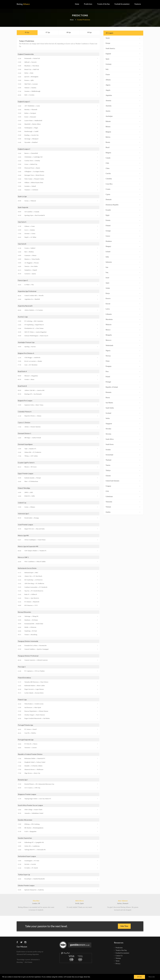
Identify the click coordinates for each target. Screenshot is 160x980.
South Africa (123, 439)
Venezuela (123, 502)
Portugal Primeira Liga (25, 725)
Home (77, 4)
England (123, 53)
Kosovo (123, 298)
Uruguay (123, 486)
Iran (123, 267)
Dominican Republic (123, 205)
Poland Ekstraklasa (24, 678)
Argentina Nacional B (25, 306)
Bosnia (123, 142)
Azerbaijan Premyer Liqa (26, 342)
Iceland (123, 251)
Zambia (123, 512)
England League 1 (24, 102)
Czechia (123, 173)
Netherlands (123, 345)
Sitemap (118, 958)
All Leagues (109, 33)
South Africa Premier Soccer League (30, 805)
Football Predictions (84, 20)
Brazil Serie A (22, 371)
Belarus (123, 126)
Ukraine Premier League (26, 885)
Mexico (123, 330)
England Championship (26, 54)
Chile (123, 163)
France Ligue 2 (23, 280)
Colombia (123, 178)
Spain (123, 59)
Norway (123, 356)
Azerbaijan (123, 116)
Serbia (123, 418)
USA (123, 491)
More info (152, 977)
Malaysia (123, 324)
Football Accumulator (122, 4)
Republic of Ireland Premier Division (30, 754)
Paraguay (123, 366)
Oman (123, 361)
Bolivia (123, 137)
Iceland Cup (22, 503)
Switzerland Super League (27, 856)
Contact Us (119, 956)
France (123, 74)
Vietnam (123, 507)
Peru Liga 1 (22, 667)
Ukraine (123, 475)
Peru (123, 371)
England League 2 (24, 149)
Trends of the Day (103, 4)
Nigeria (123, 350)
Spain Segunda (23, 207)
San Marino (123, 402)
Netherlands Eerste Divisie (27, 568)
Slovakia (123, 428)
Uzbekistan (123, 496)
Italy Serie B (22, 244)
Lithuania (123, 314)
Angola (123, 90)
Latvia (123, 309)
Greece (123, 236)
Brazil (123, 147)
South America (123, 48)
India (123, 257)
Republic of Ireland (123, 387)
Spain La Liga (22, 196)
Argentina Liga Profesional (27, 291)
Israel (123, 277)
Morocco (123, 340)
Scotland (123, 413)
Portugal (123, 382)
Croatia (123, 189)
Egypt (123, 215)
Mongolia (123, 335)
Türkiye (123, 470)
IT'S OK (139, 977)
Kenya (123, 293)
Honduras (123, 241)
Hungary (123, 246)
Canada (123, 158)
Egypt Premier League (26, 473)
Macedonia (123, 319)
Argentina (123, 95)
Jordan (123, 288)
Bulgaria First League (25, 401)
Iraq (123, 272)
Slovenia (123, 434)
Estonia (123, 220)
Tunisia (123, 465)
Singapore (123, 423)
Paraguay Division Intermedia (28, 641)
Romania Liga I (23, 780)
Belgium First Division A (26, 353)
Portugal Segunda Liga (26, 740)
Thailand (123, 460)
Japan (123, 283)
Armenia (123, 100)
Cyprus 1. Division (24, 422)
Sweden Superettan (25, 838)
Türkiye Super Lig (24, 875)
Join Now (124, 926)
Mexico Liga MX (23, 535)
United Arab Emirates (123, 481)
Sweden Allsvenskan (25, 820)
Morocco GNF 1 (23, 557)
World (123, 38)
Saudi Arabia (123, 408)
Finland (123, 225)
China (123, 168)
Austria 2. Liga (23, 317)
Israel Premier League (25, 525)
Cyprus (123, 194)
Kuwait (123, 303)
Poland (123, 376)
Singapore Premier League (27, 794)
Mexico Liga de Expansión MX (28, 546)
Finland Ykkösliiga (24, 488)
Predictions (88, 4)
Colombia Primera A (25, 412)
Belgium (123, 132)
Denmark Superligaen (25, 444)
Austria (123, 111)
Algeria (123, 85)
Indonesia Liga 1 (23, 514)
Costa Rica (123, 184)
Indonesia (123, 262)
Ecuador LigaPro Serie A (26, 463)
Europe (123, 43)
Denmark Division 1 (24, 433)
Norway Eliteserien (24, 612)
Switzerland (123, 455)
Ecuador (123, 210)
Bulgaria (123, 152)
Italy (123, 69)
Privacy (118, 964)
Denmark (123, 199)
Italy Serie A (22, 222)
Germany (123, 64)
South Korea (123, 444)
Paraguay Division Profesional (28, 656)
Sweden (123, 449)
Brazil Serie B (22, 386)
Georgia (123, 231)
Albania (123, 80)
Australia (123, 106)
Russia (123, 397)
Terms (118, 961)
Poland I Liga (22, 700)
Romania (123, 392)
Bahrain (123, 121)
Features (138, 4)
